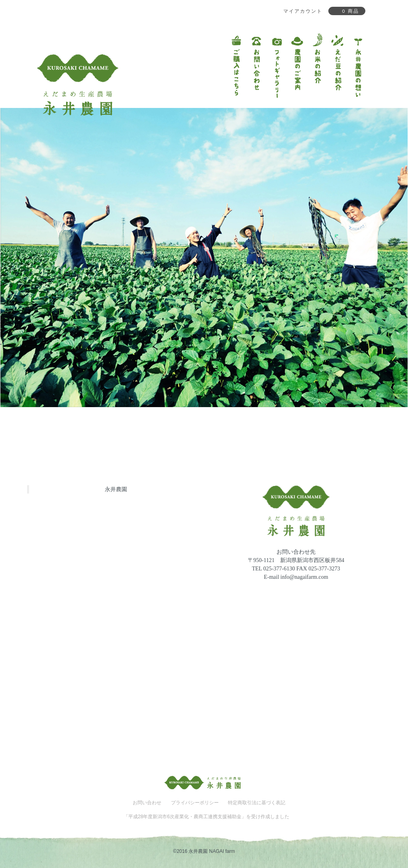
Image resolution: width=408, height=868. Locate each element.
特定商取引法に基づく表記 (257, 803)
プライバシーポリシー (195, 803)
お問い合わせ (147, 803)
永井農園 (116, 489)
